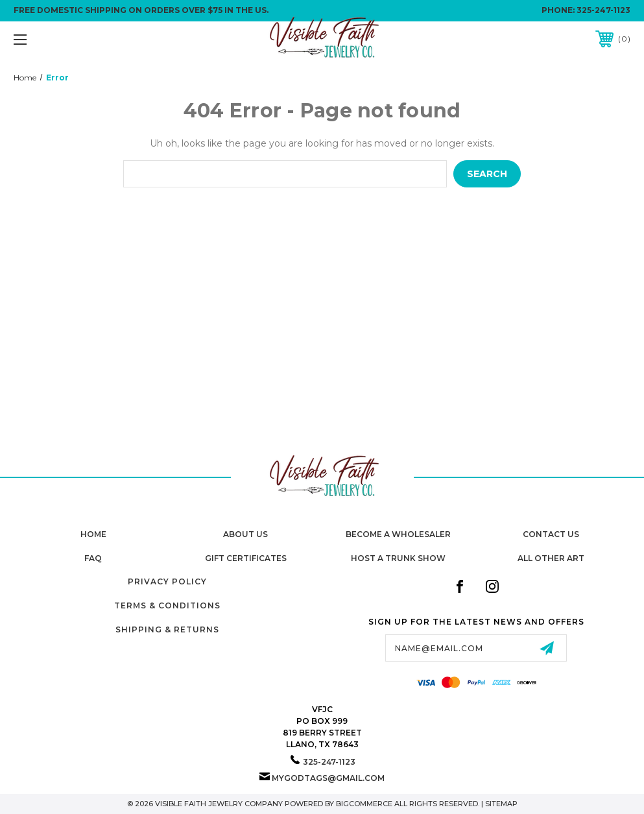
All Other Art (551, 558)
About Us (245, 534)
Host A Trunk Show (398, 558)
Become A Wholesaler (398, 534)
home (93, 534)
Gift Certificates (246, 558)
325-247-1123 (603, 10)
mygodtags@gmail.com (328, 778)
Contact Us (551, 534)
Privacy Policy (167, 581)
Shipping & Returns (167, 629)
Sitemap (501, 804)
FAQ (93, 558)
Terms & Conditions (167, 605)
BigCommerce (364, 804)
